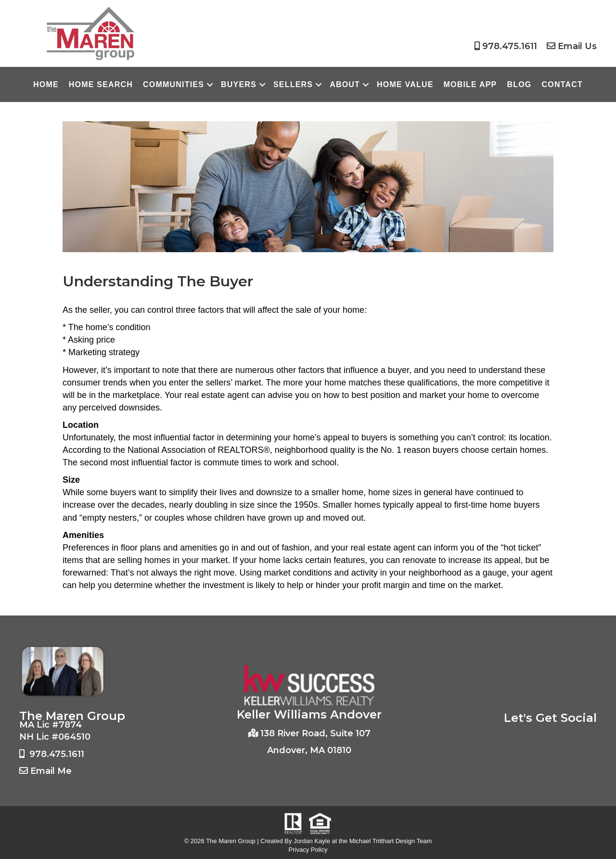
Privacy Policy (308, 850)
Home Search (101, 84)
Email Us (577, 46)
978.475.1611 (510, 46)
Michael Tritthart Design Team (391, 841)
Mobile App (470, 84)
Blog (519, 84)
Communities (173, 84)
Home (46, 84)
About (345, 84)
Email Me (51, 771)
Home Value (405, 84)
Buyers (239, 84)
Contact (562, 84)
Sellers (293, 84)
